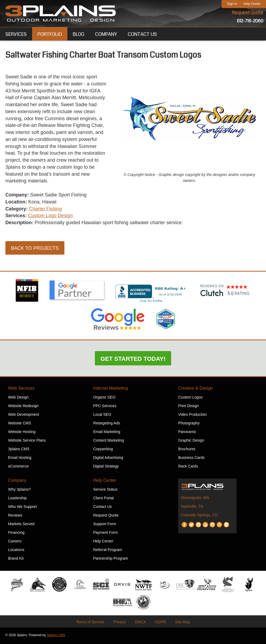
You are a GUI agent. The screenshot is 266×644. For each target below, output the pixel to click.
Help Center (252, 4)
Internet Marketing (111, 389)
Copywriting (103, 450)
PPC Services (105, 407)
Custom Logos (190, 399)
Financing (16, 534)
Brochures (187, 450)
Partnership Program (111, 560)
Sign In (232, 4)
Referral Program (108, 551)
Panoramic (187, 433)
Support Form (105, 525)
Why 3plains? (19, 491)
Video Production (192, 416)
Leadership (17, 499)
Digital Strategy (106, 468)
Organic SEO (104, 399)
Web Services (21, 389)
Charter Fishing (46, 210)
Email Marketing (107, 433)
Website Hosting (22, 433)
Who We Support (22, 508)
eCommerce (18, 468)
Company (17, 482)
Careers (15, 542)
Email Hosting (20, 459)
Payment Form (106, 534)
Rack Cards (188, 468)
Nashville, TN (192, 508)
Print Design (188, 407)
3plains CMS (19, 450)
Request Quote (247, 13)
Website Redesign (23, 407)
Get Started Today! (133, 360)
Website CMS (20, 424)
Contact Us (103, 508)
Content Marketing (109, 442)
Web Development (24, 416)
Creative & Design (196, 389)
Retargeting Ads (107, 424)
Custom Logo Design (51, 217)
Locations (16, 551)
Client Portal (103, 499)
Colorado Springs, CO (199, 516)
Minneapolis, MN (195, 499)
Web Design (18, 399)
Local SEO (102, 416)
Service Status (105, 491)
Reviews (15, 517)
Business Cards (191, 459)
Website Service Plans (27, 442)
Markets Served (21, 525)
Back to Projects (35, 250)
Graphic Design (191, 442)
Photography (189, 424)
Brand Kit (16, 560)
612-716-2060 (250, 21)
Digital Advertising (108, 459)
